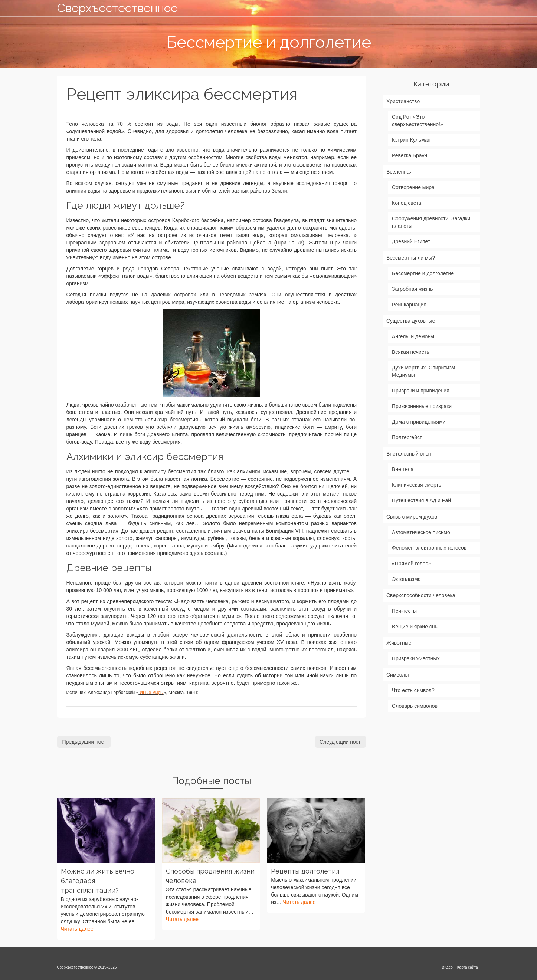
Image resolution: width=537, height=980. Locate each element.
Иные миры (152, 693)
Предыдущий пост (84, 742)
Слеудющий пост (340, 742)
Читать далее (77, 929)
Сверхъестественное (117, 8)
